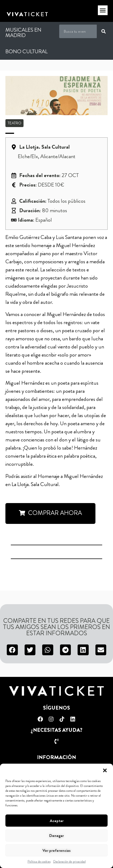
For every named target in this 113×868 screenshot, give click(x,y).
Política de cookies (39, 862)
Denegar (57, 836)
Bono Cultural (26, 51)
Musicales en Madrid (23, 33)
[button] (105, 770)
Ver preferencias (57, 850)
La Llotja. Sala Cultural (35, 484)
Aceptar (57, 821)
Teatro (14, 123)
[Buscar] (104, 31)
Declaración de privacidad (69, 862)
